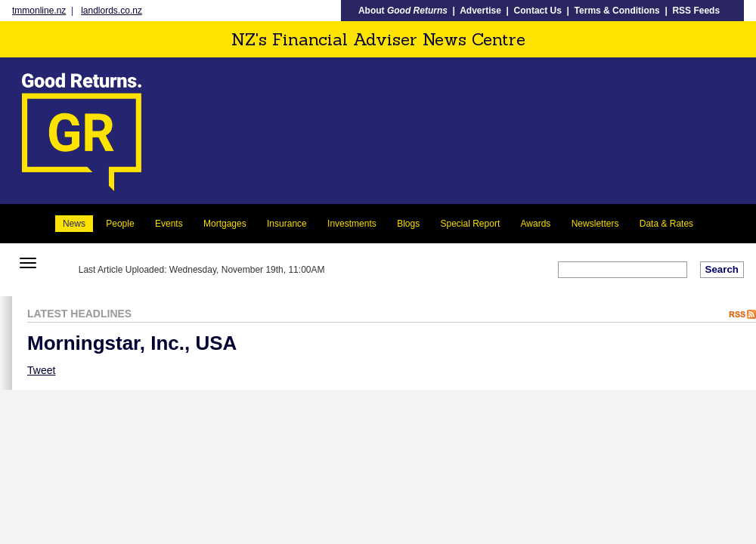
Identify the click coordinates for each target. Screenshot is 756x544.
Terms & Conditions (617, 11)
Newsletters (595, 224)
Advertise (480, 11)
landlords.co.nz (112, 11)
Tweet (41, 370)
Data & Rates (666, 224)
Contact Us (538, 11)
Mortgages (225, 224)
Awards (536, 224)
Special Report (471, 224)
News (74, 224)
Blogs (408, 224)
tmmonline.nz (39, 11)
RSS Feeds (696, 11)
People (120, 224)
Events (169, 224)
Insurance (287, 224)
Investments (352, 224)
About (403, 11)
